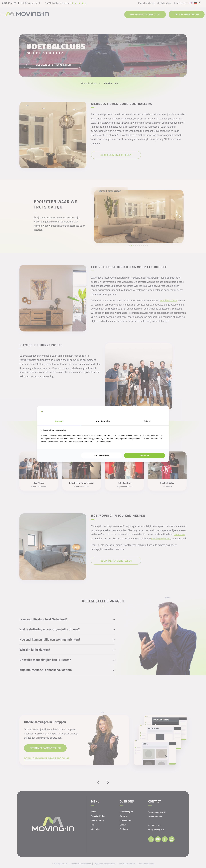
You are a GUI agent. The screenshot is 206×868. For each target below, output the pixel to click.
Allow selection (102, 455)
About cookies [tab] (103, 421)
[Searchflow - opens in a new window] (162, 412)
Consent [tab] (59, 421)
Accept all (145, 455)
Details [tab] (147, 421)
